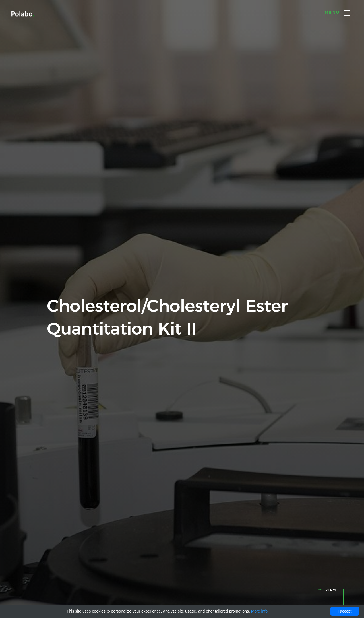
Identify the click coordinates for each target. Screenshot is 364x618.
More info (259, 611)
